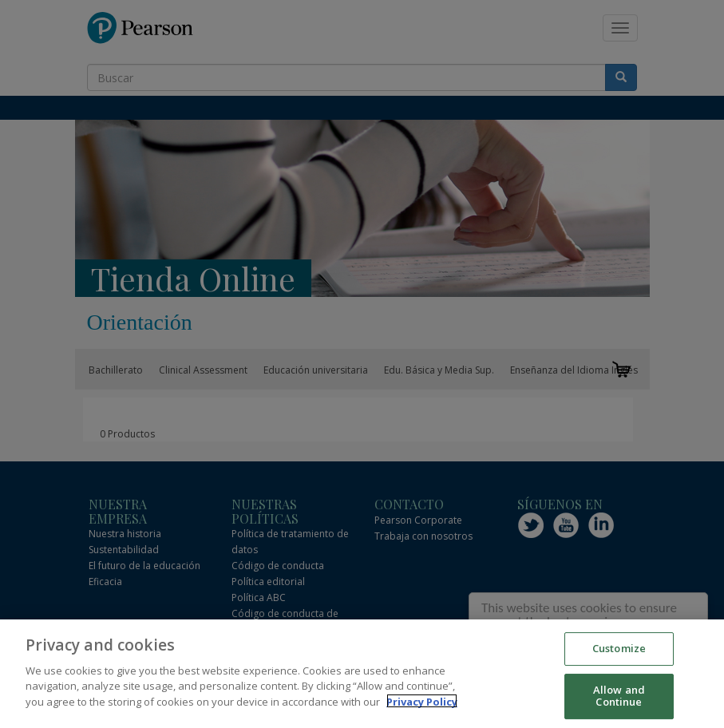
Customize (619, 651)
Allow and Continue (619, 698)
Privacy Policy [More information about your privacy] (422, 704)
